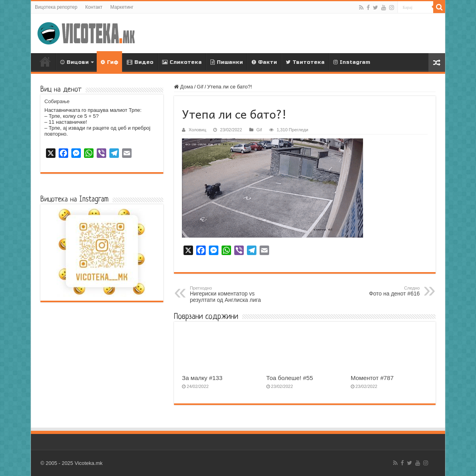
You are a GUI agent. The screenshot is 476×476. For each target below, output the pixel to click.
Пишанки (227, 62)
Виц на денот (61, 90)
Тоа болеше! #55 (290, 378)
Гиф (109, 62)
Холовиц (197, 130)
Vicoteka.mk (89, 463)
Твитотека (305, 62)
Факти (264, 62)
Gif (200, 87)
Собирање (57, 101)
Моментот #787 (372, 378)
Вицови (75, 62)
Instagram (352, 62)
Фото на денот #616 (379, 291)
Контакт (94, 7)
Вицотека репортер (56, 7)
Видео (140, 62)
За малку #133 (202, 378)
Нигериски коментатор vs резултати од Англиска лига (230, 294)
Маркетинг (122, 7)
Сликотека (182, 62)
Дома (45, 61)
